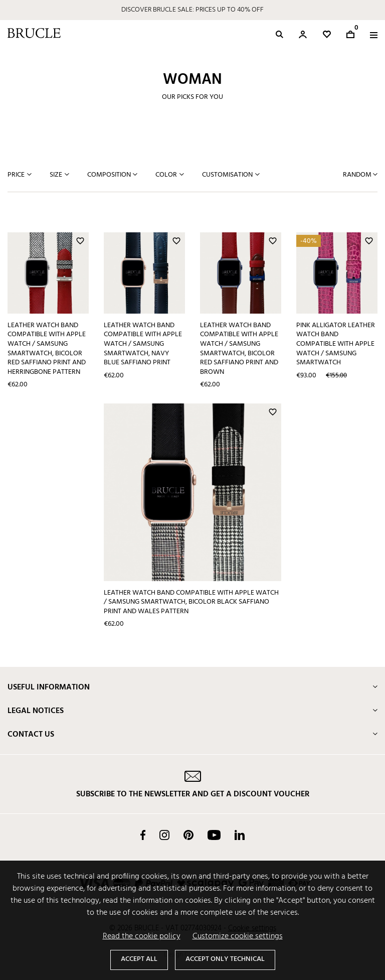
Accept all (139, 959)
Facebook (143, 835)
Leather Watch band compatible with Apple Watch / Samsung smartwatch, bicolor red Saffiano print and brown (239, 349)
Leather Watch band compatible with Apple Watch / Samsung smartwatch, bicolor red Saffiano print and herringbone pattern (47, 349)
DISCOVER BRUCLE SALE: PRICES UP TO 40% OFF (192, 10)
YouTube (214, 835)
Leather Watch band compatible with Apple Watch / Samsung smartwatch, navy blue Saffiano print (143, 344)
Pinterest (188, 835)
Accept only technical (225, 959)
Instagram (164, 835)
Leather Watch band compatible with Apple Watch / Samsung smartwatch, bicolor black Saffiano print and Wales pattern (191, 602)
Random (358, 175)
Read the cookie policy (142, 936)
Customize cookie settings (238, 936)
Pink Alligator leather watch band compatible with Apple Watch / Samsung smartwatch (336, 344)
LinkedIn (240, 835)
